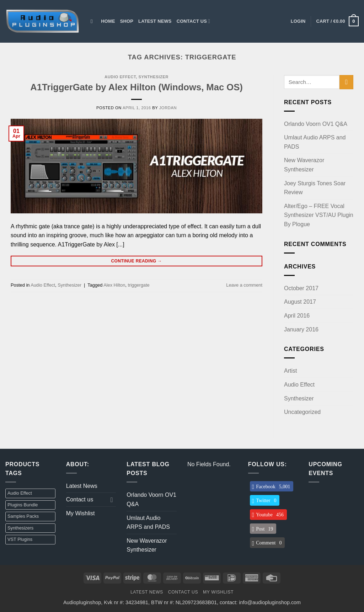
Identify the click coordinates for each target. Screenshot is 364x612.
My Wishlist (81, 513)
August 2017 (300, 302)
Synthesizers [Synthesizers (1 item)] (20, 528)
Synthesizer (154, 77)
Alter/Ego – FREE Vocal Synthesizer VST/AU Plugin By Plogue (319, 215)
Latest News (155, 21)
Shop (127, 21)
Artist (290, 371)
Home (108, 21)
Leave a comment (244, 285)
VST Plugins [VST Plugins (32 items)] (20, 539)
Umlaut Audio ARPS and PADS (315, 142)
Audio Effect (120, 77)
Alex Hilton (114, 285)
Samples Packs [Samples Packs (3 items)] (23, 516)
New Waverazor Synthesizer (304, 165)
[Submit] (346, 82)
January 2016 (301, 329)
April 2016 (297, 316)
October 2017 (301, 288)
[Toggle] (112, 500)
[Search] (93, 21)
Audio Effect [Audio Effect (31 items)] (20, 493)
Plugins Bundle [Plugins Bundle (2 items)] (23, 505)
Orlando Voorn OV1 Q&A (316, 124)
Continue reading (136, 261)
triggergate (138, 285)
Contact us (194, 21)
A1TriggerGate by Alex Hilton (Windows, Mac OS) (136, 87)
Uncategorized (302, 412)
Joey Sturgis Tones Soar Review (315, 188)
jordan (168, 108)
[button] (298, 21)
